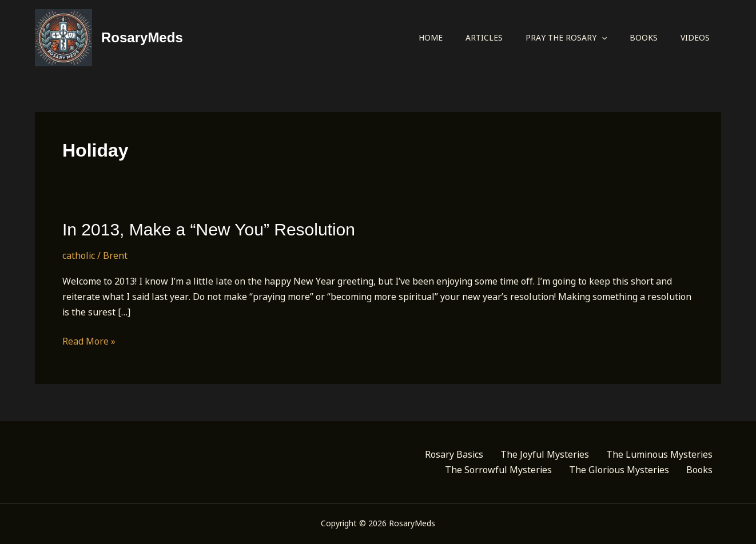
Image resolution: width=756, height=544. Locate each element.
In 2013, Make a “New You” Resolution (209, 229)
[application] (602, 38)
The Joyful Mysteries (545, 454)
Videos (695, 37)
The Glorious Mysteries (619, 470)
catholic (79, 255)
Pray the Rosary (566, 38)
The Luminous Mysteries (659, 454)
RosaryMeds (142, 37)
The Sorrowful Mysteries (498, 470)
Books (644, 37)
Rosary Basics (454, 454)
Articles (484, 37)
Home (431, 37)
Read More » (89, 341)
